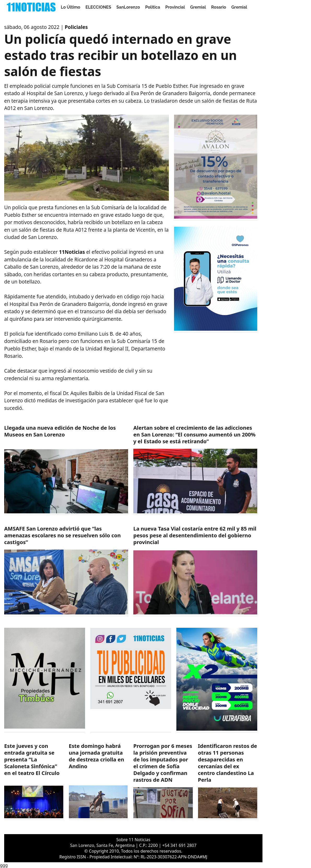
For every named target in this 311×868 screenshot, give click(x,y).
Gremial (198, 7)
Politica (152, 7)
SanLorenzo (128, 7)
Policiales (76, 27)
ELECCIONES (98, 7)
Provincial (175, 7)
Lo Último (71, 7)
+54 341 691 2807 (179, 845)
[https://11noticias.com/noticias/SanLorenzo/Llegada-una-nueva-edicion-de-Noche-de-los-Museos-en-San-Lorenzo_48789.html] (66, 470)
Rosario (219, 7)
